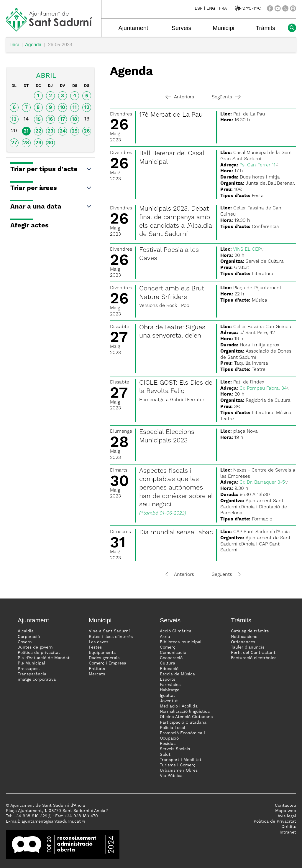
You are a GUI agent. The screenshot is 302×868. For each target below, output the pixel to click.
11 (75, 108)
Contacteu (285, 806)
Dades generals (104, 658)
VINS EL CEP (247, 249)
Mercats (97, 674)
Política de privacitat (39, 653)
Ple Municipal (31, 663)
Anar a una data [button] (51, 207)
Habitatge (170, 690)
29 (38, 143)
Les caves (99, 642)
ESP (199, 9)
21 (26, 131)
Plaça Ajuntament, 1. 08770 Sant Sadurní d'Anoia (56, 811)
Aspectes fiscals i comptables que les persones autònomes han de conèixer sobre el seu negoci (176, 488)
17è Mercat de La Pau (171, 115)
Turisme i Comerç (178, 765)
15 (38, 119)
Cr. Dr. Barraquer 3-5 (262, 482)
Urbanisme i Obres (179, 771)
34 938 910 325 (32, 816)
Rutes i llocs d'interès (111, 637)
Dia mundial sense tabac (176, 533)
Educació (169, 669)
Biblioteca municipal (181, 642)
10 (63, 108)
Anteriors (180, 97)
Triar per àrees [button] (51, 188)
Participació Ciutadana (183, 722)
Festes (95, 647)
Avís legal (287, 816)
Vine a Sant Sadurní (109, 631)
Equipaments (102, 653)
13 (14, 119)
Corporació (29, 637)
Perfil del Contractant (253, 653)
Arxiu (165, 637)
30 (50, 143)
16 (50, 119)
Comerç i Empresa (107, 663)
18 (75, 119)
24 (63, 131)
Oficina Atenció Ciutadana (186, 717)
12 (87, 108)
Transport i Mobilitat (181, 760)
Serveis (182, 28)
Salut (165, 755)
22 (38, 131)
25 (75, 131)
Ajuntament (133, 28)
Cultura (168, 663)
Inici (14, 45)
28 (26, 143)
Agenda (33, 45)
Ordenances (243, 642)
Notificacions (244, 637)
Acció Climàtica (176, 631)
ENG (211, 9)
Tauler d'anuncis (248, 647)
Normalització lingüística (185, 712)
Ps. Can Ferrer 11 (257, 165)
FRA (223, 9)
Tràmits (265, 28)
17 (63, 119)
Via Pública (171, 776)
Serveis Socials (175, 749)
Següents (226, 97)
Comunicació (173, 653)
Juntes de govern (35, 647)
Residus (168, 744)
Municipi (223, 28)
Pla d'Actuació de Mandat (44, 658)
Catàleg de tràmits (250, 631)
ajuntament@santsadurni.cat (51, 821)
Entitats (97, 669)
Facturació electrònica (254, 658)
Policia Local (173, 728)
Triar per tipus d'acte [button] (51, 169)
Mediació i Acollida (179, 706)
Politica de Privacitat (275, 821)
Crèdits (289, 827)
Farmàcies (170, 685)
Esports (168, 679)
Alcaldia (26, 631)
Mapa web (286, 811)
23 (50, 131)
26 (87, 131)
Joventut (169, 701)
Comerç (168, 647)
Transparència (32, 674)
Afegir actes (29, 226)
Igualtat (168, 696)
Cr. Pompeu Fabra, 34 (263, 388)
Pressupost (29, 669)
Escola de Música (177, 674)
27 (14, 143)
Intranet (288, 832)
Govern (25, 642)
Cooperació (171, 658)
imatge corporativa (37, 679)
